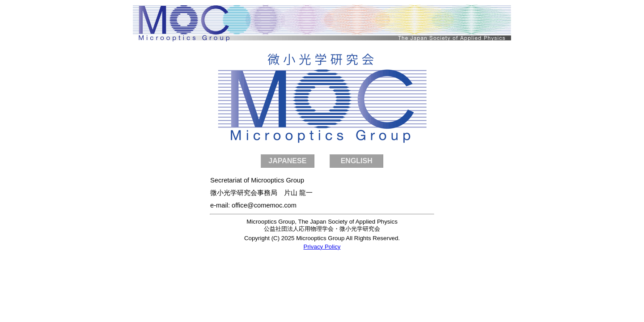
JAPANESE (287, 161)
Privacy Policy (322, 247)
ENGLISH (357, 161)
